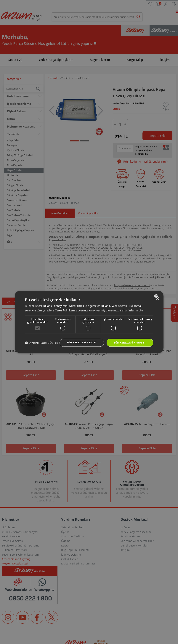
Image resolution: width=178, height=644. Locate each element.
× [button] (157, 295)
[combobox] (157, 292)
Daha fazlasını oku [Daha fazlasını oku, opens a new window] (132, 307)
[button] (42, 349)
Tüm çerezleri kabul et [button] (129, 339)
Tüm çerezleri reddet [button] (78, 339)
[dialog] (89, 322)
